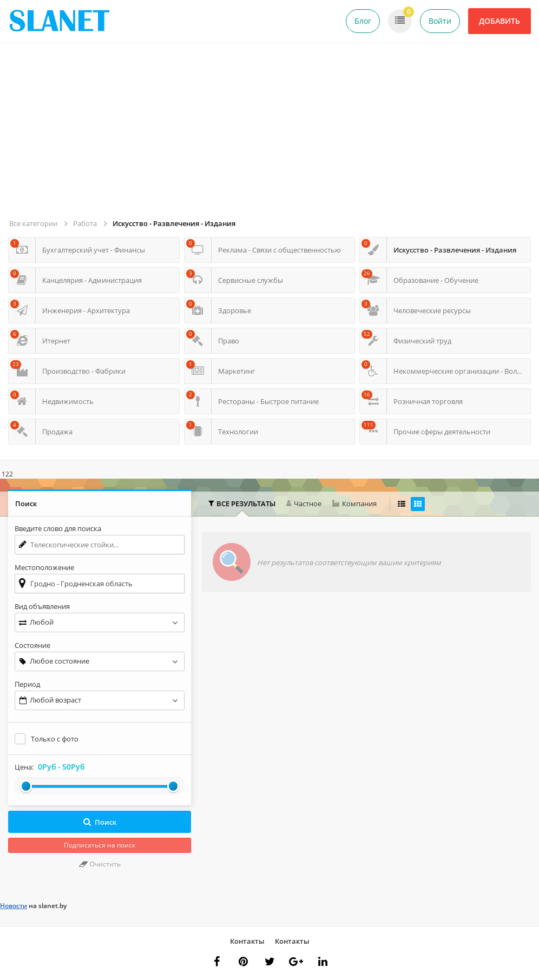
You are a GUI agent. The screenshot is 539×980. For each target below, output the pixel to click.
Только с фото (55, 739)
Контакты (247, 941)
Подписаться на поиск (100, 845)
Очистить (100, 864)
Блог (363, 21)
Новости (14, 906)
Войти (440, 21)
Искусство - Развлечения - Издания (174, 223)
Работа (85, 223)
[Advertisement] (271, 135)
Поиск (100, 822)
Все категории (33, 223)
